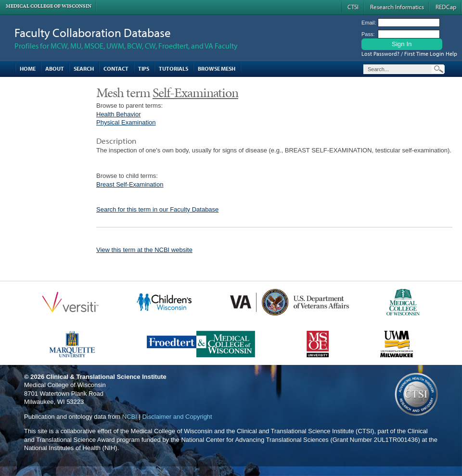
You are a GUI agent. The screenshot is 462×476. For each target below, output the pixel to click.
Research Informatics (397, 7)
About (55, 69)
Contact (116, 69)
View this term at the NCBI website (144, 250)
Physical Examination (126, 122)
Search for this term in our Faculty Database (157, 209)
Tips (144, 69)
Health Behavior (119, 114)
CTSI (353, 7)
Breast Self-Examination (130, 184)
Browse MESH (217, 69)
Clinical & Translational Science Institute (106, 377)
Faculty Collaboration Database (93, 32)
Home (28, 69)
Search (84, 69)
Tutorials (173, 69)
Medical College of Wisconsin (49, 6)
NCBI (130, 417)
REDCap (446, 7)
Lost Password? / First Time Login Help (409, 54)
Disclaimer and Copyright (177, 417)
